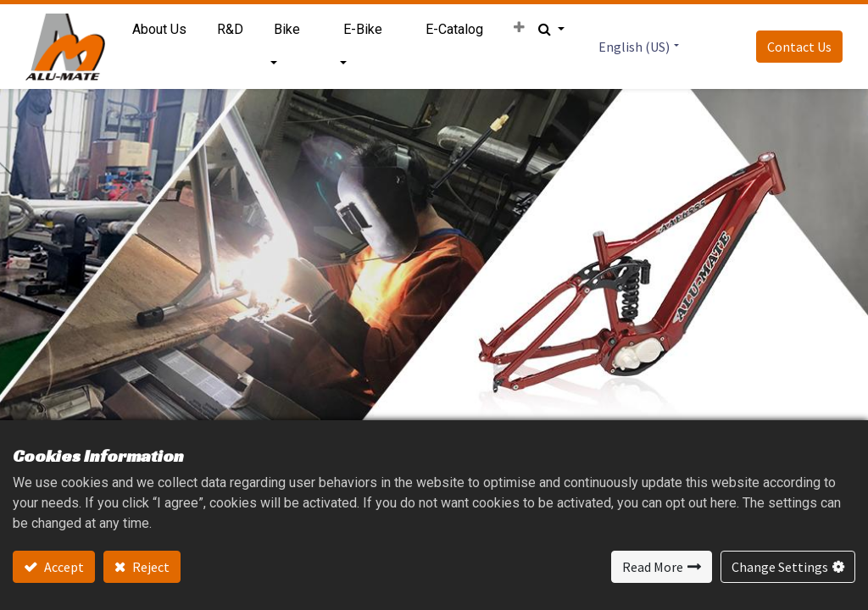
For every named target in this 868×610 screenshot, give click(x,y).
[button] (518, 28)
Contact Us (798, 47)
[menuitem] (160, 30)
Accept (63, 567)
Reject (150, 567)
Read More (653, 567)
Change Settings (780, 567)
